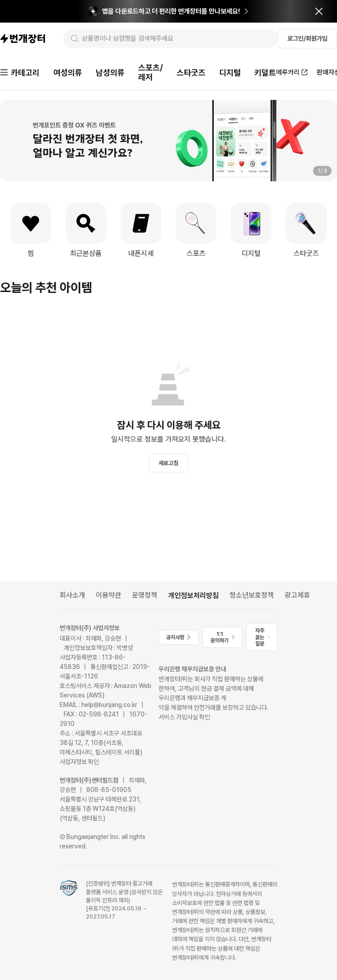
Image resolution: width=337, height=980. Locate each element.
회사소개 (72, 595)
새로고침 (168, 463)
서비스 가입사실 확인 (184, 717)
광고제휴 (297, 595)
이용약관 (108, 595)
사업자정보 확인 (79, 762)
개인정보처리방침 (193, 596)
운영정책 (145, 595)
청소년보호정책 (252, 595)
